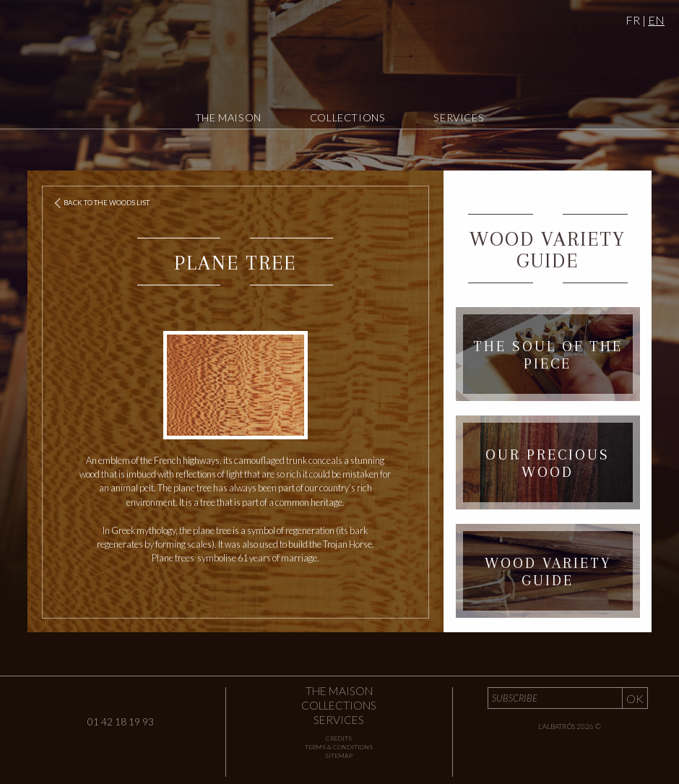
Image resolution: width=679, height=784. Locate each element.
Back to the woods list (103, 204)
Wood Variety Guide (548, 250)
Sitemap (339, 755)
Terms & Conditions (339, 747)
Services (459, 117)
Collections (348, 117)
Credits (339, 738)
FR (633, 20)
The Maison (228, 117)
